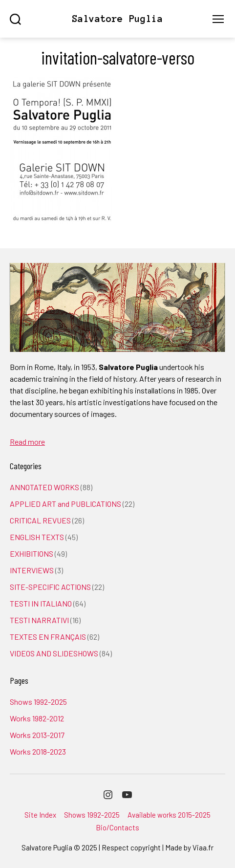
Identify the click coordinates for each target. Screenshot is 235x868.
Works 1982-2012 (37, 718)
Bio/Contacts (117, 827)
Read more (27, 442)
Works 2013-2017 (37, 735)
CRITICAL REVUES (40, 520)
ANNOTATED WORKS (44, 487)
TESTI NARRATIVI (39, 620)
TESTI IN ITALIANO (41, 603)
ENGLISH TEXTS (37, 537)
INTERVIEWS (32, 570)
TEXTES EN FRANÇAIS (48, 637)
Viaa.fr (203, 847)
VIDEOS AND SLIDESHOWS (54, 653)
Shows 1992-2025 (38, 702)
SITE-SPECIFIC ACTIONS (50, 587)
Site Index (40, 815)
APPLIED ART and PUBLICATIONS (65, 504)
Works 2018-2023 (38, 751)
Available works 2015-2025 (169, 815)
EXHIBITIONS (32, 553)
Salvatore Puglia (117, 19)
